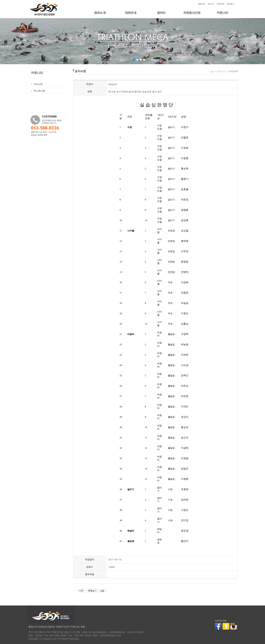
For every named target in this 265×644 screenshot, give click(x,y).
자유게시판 (39, 91)
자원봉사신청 (63, 627)
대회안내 (43, 627)
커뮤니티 (75, 627)
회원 (83, 627)
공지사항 (38, 84)
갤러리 (52, 627)
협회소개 (33, 627)
